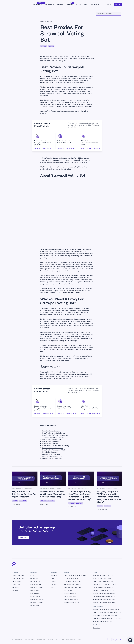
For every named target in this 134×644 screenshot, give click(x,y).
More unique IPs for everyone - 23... (104, 599)
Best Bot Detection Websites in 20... (104, 593)
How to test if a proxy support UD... (104, 581)
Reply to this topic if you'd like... (102, 578)
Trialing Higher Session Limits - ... (103, 587)
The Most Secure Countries (72, 584)
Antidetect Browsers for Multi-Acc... (104, 602)
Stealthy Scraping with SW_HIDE (103, 575)
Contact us (96, 628)
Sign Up (118, 4)
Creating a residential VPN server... (104, 590)
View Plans (24, 538)
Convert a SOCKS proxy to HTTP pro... (105, 584)
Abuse (53, 587)
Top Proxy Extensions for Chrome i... (104, 596)
